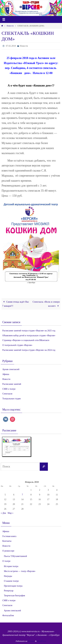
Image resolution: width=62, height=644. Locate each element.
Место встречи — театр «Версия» (20, 571)
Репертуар (9, 591)
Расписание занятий (12, 384)
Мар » (11, 513)
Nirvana (31, 641)
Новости (10, 26)
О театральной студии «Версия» (17, 345)
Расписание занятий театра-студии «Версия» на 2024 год (29, 350)
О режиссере (8, 551)
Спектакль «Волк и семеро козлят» (46, 304)
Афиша (6, 374)
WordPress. (42, 641)
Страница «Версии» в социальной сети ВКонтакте (26, 340)
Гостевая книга (9, 536)
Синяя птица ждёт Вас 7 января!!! (16, 304)
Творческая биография (14, 596)
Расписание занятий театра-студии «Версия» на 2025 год (29, 331)
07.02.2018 (11, 46)
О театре (6, 561)
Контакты (7, 541)
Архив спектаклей (11, 369)
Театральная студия (11, 399)
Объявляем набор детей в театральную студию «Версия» (29, 336)
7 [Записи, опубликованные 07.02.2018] (22, 495)
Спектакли (7, 394)
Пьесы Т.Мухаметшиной (15, 556)
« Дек (3, 513)
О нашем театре (11, 581)
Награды (8, 576)
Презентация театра (13, 586)
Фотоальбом (8, 615)
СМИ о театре (9, 389)
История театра (11, 566)
